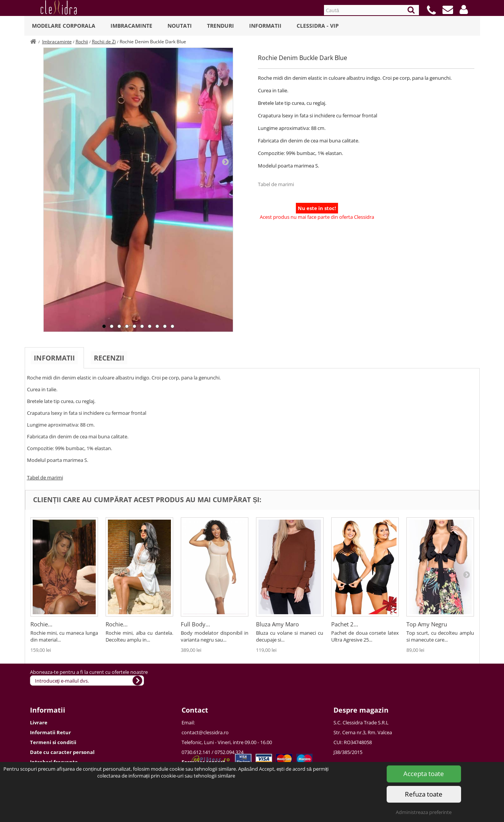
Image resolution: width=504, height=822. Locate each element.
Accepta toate (424, 774)
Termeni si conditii (53, 742)
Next (225, 161)
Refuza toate (424, 794)
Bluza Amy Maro (277, 624)
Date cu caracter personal (62, 752)
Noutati (180, 26)
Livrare (39, 722)
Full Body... (195, 624)
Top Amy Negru (427, 624)
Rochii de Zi (104, 42)
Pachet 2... (345, 624)
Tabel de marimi (276, 184)
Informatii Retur (51, 732)
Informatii (265, 26)
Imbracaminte (131, 26)
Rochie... (41, 624)
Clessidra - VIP (318, 26)
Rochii (82, 42)
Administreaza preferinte (424, 812)
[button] (464, 9)
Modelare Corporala (64, 26)
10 (172, 326)
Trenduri (220, 26)
